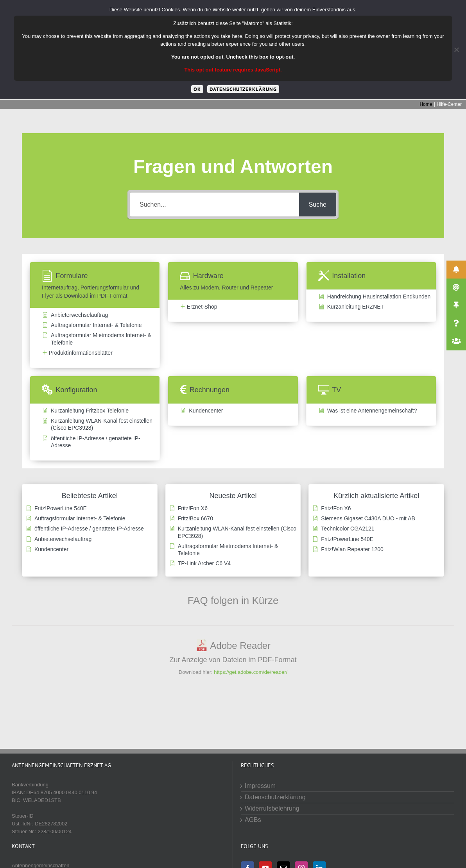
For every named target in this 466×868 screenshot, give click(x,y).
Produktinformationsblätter (80, 353)
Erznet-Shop (202, 307)
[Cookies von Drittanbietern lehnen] (456, 50)
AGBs (253, 820)
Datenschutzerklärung (275, 797)
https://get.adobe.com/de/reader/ (251, 672)
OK (197, 89)
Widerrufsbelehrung (272, 808)
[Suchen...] (214, 204)
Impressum (260, 786)
